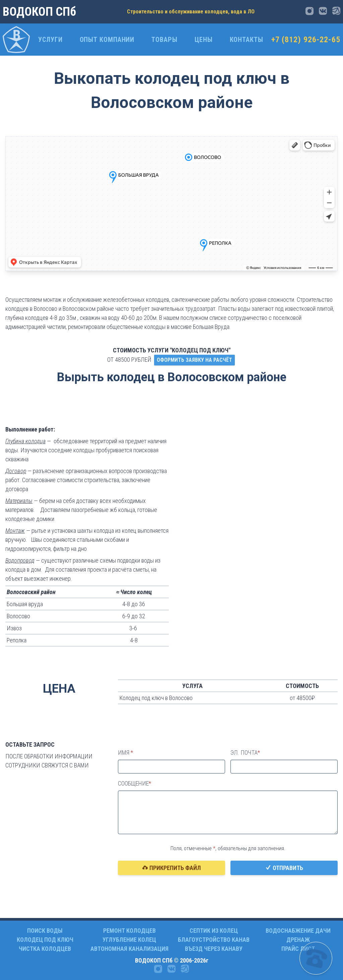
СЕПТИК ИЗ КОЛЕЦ (214, 931)
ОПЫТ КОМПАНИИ (107, 40)
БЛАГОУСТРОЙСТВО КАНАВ (214, 940)
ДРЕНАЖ (298, 940)
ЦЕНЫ (204, 40)
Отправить (284, 868)
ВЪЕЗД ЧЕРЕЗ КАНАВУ (214, 949)
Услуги (50, 40)
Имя (124, 753)
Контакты (247, 40)
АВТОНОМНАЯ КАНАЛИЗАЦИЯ (129, 949)
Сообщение (133, 783)
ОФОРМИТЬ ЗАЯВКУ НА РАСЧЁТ (194, 360)
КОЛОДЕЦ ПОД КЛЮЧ (45, 940)
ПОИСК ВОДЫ (45, 931)
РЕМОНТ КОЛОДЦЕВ (129, 931)
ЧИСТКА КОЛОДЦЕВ (45, 949)
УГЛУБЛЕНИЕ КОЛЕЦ (129, 940)
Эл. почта (244, 753)
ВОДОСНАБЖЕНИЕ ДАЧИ (298, 931)
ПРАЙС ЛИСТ (298, 949)
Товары (164, 40)
